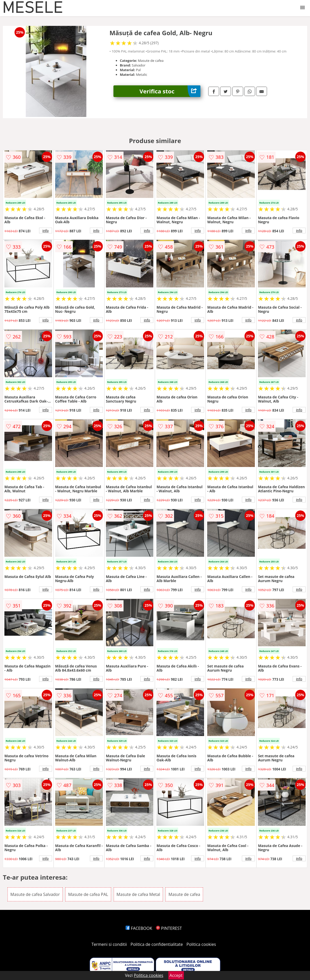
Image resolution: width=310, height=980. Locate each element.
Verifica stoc (170, 91)
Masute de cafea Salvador (35, 894)
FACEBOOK (139, 928)
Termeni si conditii (109, 944)
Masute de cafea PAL (88, 894)
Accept (176, 975)
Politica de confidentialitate (157, 944)
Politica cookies (201, 944)
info (46, 231)
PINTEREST (169, 928)
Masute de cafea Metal (138, 894)
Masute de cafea (184, 894)
